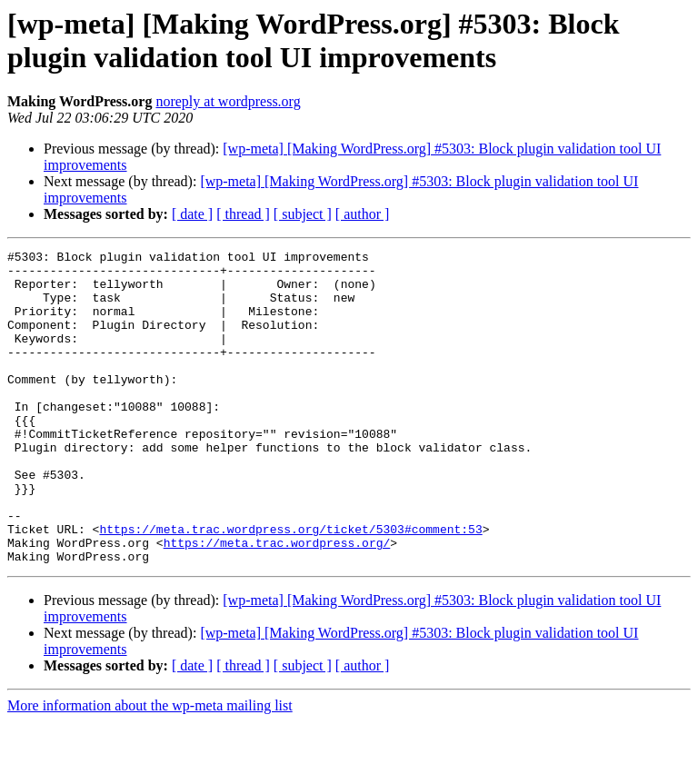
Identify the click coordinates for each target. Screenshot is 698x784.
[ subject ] (303, 214)
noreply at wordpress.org (228, 101)
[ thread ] (243, 214)
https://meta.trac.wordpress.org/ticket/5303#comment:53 (290, 586)
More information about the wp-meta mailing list (150, 768)
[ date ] (192, 214)
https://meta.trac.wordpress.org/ (277, 602)
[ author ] (363, 214)
